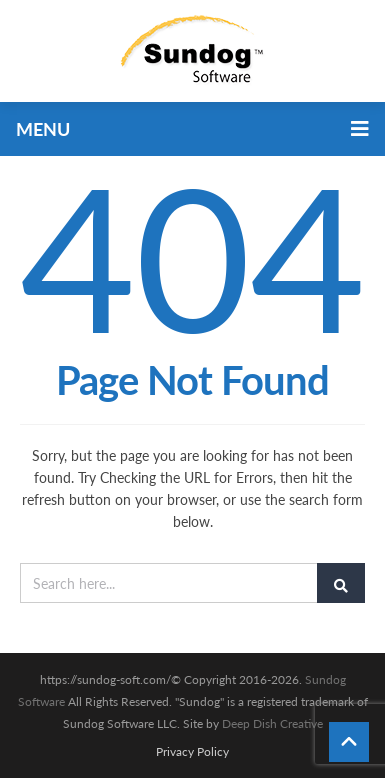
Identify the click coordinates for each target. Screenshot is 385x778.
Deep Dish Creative (272, 723)
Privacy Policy (192, 752)
